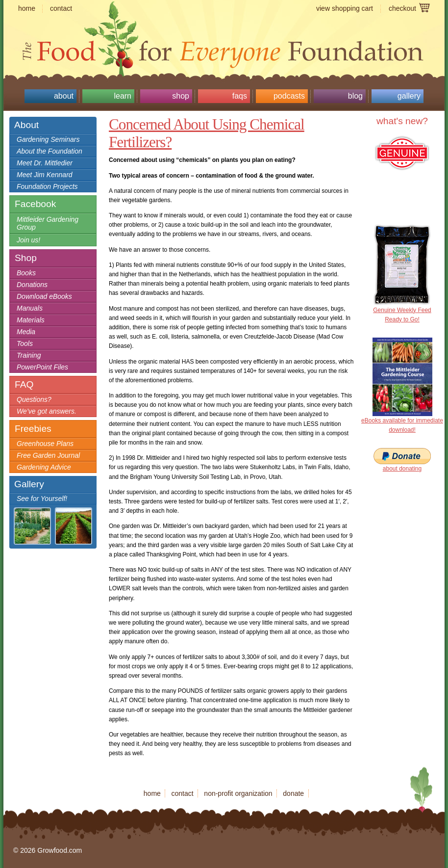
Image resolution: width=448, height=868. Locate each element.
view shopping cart (345, 8)
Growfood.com (224, 32)
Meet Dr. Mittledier (45, 163)
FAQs (240, 96)
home (27, 8)
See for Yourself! (42, 499)
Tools (25, 343)
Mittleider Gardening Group (48, 223)
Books (26, 273)
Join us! (28, 240)
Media (26, 332)
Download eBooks (44, 296)
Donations (32, 285)
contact (61, 8)
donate (293, 793)
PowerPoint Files (42, 367)
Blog (355, 96)
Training (29, 355)
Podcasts (289, 96)
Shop (181, 96)
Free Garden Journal (48, 455)
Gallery (409, 96)
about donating (402, 469)
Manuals (30, 308)
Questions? (34, 399)
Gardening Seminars (48, 139)
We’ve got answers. (47, 411)
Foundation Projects (47, 186)
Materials (31, 320)
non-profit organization (238, 793)
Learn (123, 96)
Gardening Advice (44, 467)
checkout (402, 8)
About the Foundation (50, 151)
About (64, 96)
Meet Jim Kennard (45, 175)
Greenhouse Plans (45, 444)
